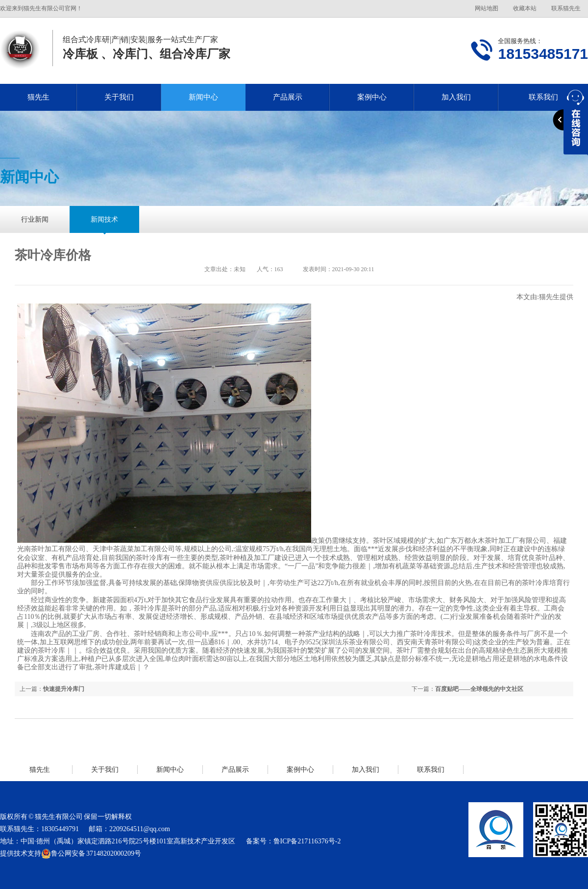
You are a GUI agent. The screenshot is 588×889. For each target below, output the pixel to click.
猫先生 (38, 97)
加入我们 (456, 97)
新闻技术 (104, 219)
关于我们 (119, 97)
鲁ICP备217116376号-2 (307, 841)
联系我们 (431, 770)
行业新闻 (35, 219)
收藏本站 (525, 8)
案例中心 (372, 97)
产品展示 (288, 97)
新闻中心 (203, 97)
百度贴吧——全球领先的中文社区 (479, 689)
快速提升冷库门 (64, 689)
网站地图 (487, 8)
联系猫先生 (566, 8)
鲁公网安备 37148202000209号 (91, 854)
